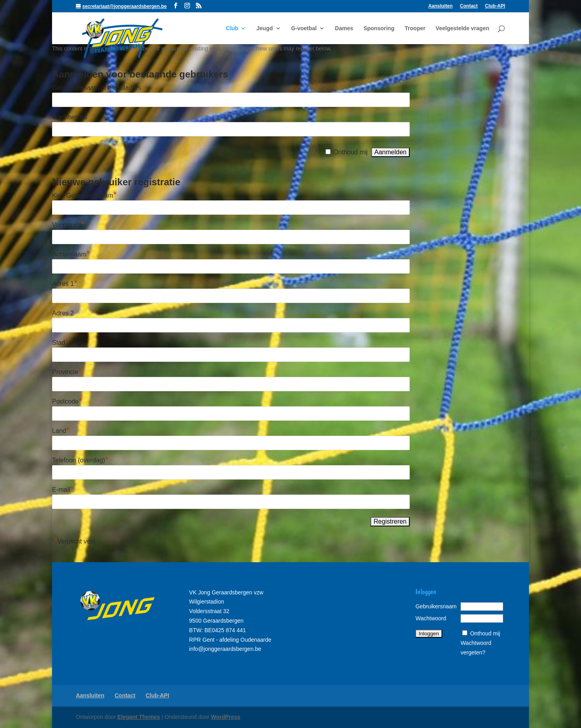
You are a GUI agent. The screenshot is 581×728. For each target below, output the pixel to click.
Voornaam (68, 225)
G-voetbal (304, 28)
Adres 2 (63, 313)
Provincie (67, 372)
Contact (469, 6)
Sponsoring (379, 28)
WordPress (226, 717)
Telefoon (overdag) (80, 460)
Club (232, 28)
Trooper (415, 28)
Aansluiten (441, 6)
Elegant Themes (138, 717)
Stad (60, 343)
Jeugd (264, 28)
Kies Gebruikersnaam (84, 195)
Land (61, 431)
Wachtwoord (70, 117)
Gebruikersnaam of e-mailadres (97, 88)
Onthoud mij (351, 152)
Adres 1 (65, 284)
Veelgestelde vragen (462, 28)
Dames (344, 28)
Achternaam (71, 254)
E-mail (63, 490)
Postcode (67, 401)
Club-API (495, 6)
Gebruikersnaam (436, 606)
